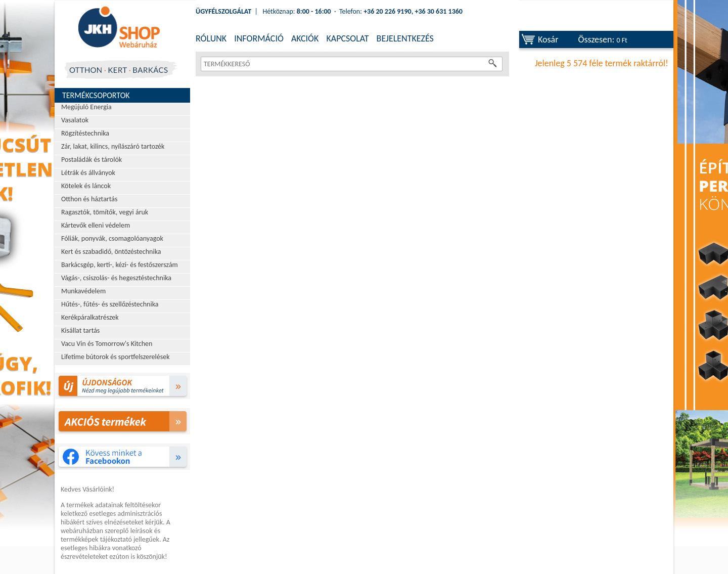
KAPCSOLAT (347, 38)
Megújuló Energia (86, 107)
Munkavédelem (83, 291)
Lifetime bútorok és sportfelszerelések (116, 357)
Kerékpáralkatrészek (90, 317)
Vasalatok (75, 120)
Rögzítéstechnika (85, 133)
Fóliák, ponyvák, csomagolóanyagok (112, 238)
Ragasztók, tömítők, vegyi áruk (105, 212)
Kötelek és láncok (86, 186)
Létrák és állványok (88, 173)
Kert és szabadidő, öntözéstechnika (111, 252)
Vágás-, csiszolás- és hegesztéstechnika (116, 278)
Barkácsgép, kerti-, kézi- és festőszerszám (120, 265)
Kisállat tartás (80, 330)
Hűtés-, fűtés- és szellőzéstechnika (110, 304)
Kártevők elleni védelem (96, 225)
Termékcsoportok (96, 95)
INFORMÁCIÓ (259, 38)
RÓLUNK (211, 38)
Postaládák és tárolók (92, 160)
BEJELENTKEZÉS (405, 38)
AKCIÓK (305, 38)
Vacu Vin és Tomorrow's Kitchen (107, 344)
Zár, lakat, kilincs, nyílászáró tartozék (113, 146)
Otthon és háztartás (89, 199)
